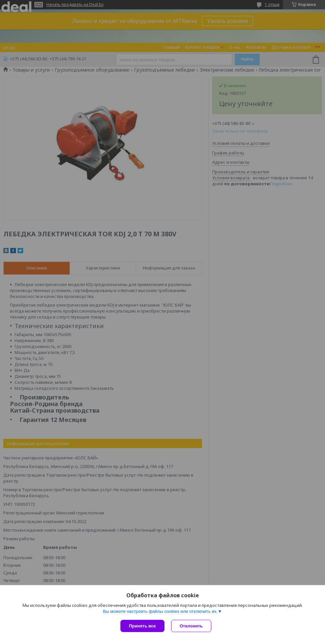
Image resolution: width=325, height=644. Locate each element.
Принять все (142, 626)
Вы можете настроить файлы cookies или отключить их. (160, 611)
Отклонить (191, 626)
